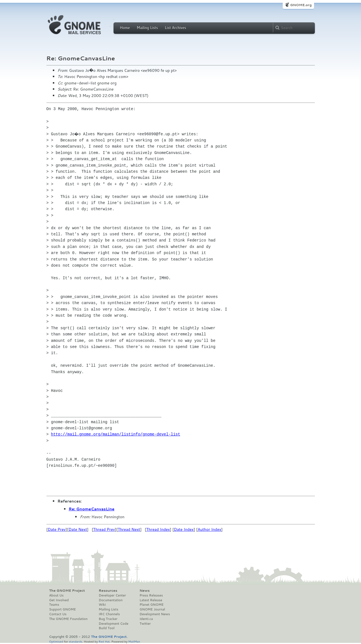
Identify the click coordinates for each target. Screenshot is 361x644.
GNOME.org (301, 5)
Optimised (56, 641)
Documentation (111, 600)
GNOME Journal (152, 609)
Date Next (78, 529)
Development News (155, 614)
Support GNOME (63, 609)
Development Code (114, 624)
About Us (56, 595)
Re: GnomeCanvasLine (92, 509)
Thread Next (129, 529)
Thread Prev (104, 529)
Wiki (102, 605)
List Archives (175, 28)
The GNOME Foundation (69, 619)
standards (75, 641)
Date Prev (57, 529)
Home (125, 28)
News (145, 591)
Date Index (184, 529)
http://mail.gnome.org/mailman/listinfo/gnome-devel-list (115, 434)
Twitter (145, 624)
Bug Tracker (108, 619)
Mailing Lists (147, 28)
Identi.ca (146, 619)
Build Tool (107, 628)
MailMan (134, 641)
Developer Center (112, 595)
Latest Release (151, 600)
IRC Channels (109, 614)
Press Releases (151, 595)
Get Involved (59, 600)
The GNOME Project (67, 591)
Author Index (209, 529)
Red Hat (104, 641)
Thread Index (158, 529)
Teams (54, 605)
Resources (108, 591)
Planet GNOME (152, 605)
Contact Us (58, 614)
